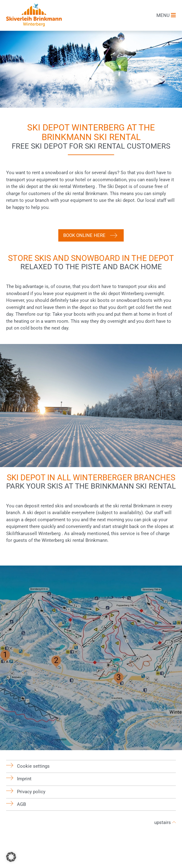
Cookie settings (33, 766)
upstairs (165, 822)
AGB (21, 804)
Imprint (24, 779)
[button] (11, 857)
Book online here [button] (84, 235)
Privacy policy (31, 792)
